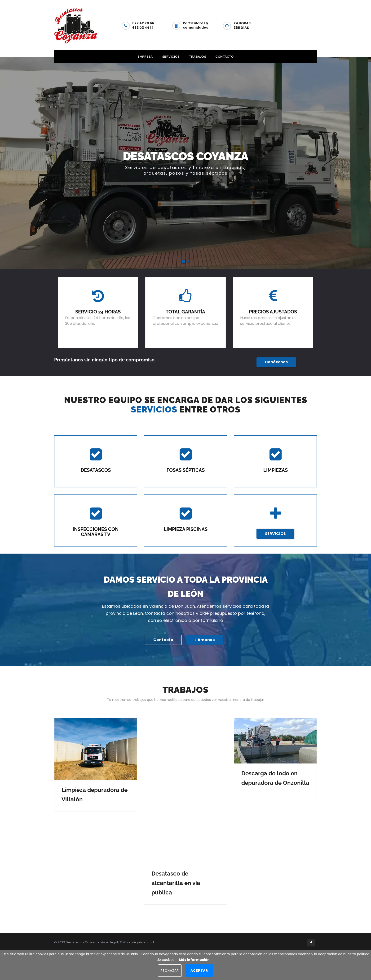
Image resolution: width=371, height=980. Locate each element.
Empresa (145, 57)
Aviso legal (109, 942)
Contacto (299, 25)
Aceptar (199, 971)
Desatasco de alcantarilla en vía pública (176, 883)
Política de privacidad (137, 942)
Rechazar (170, 971)
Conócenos (276, 362)
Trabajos (198, 57)
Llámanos (205, 640)
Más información (194, 960)
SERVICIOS (275, 534)
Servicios (171, 57)
